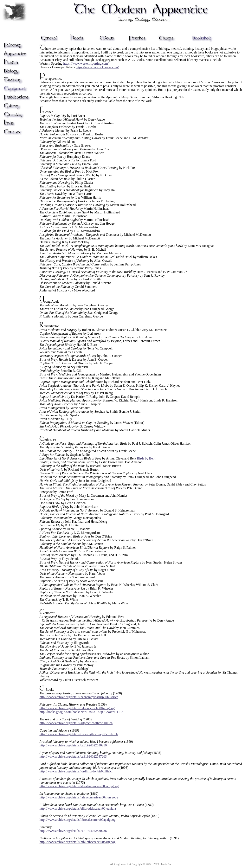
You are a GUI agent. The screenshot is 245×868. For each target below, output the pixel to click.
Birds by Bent (146, 458)
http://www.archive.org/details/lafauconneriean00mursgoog (79, 797)
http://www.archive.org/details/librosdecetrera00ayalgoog (77, 820)
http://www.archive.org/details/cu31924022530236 (73, 831)
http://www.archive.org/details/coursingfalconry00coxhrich (79, 734)
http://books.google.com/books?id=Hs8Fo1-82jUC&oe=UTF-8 (81, 712)
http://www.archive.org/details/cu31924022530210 (73, 745)
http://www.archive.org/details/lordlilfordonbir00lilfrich (76, 771)
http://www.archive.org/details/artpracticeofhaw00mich (76, 723)
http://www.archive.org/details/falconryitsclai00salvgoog (77, 708)
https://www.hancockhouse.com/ (97, 67)
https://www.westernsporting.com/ (86, 63)
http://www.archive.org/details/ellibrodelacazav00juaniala (78, 808)
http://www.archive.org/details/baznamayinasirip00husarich (79, 697)
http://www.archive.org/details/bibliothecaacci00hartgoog (77, 842)
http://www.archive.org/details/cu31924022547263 (73, 756)
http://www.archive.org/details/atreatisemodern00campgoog (79, 786)
